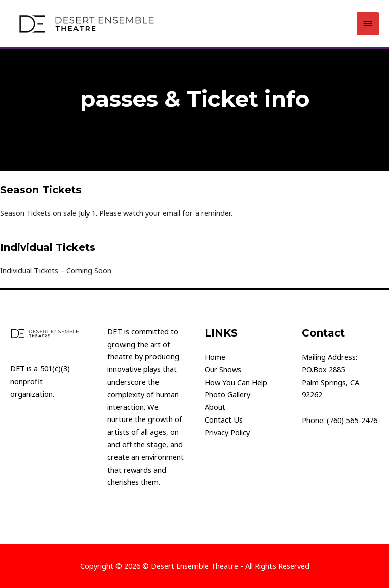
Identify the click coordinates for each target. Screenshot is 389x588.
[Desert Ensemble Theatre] (86, 24)
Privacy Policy (227, 432)
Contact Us (224, 419)
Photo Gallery (227, 394)
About (215, 407)
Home (215, 357)
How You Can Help (236, 382)
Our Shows (223, 369)
